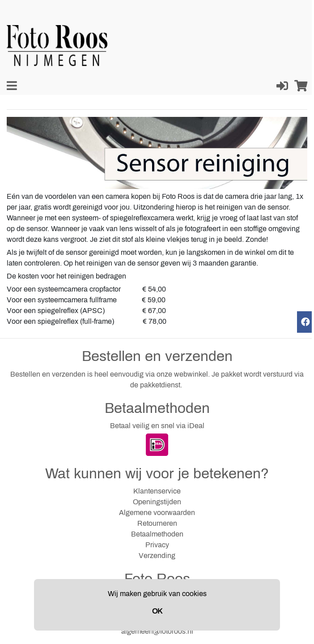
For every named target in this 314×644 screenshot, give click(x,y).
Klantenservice (157, 491)
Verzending (157, 556)
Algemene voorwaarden (157, 513)
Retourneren (157, 523)
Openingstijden (157, 502)
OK (157, 611)
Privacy (157, 545)
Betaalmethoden (157, 534)
